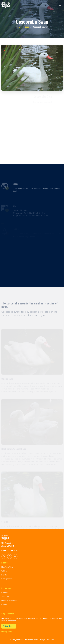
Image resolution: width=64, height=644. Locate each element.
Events (4, 575)
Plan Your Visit (7, 567)
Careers (5, 592)
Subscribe (9, 626)
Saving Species (7, 579)
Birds (27, 27)
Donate (4, 604)
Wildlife (4, 571)
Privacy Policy (7, 632)
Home (19, 27)
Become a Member (9, 600)
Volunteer (5, 596)
